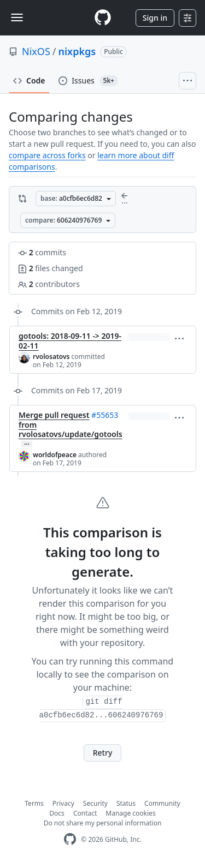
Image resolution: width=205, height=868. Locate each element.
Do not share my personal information (103, 823)
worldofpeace (55, 455)
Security (95, 803)
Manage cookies (130, 813)
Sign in (155, 18)
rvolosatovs (51, 357)
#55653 (105, 415)
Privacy (63, 803)
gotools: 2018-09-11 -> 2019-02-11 (70, 341)
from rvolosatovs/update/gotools (71, 430)
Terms (34, 803)
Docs (57, 813)
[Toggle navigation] (17, 17)
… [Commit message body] (27, 444)
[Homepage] (103, 18)
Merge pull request (54, 415)
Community (162, 803)
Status (126, 803)
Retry (103, 753)
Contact (85, 813)
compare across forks (47, 155)
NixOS (36, 51)
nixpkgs (77, 51)
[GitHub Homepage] (70, 839)
